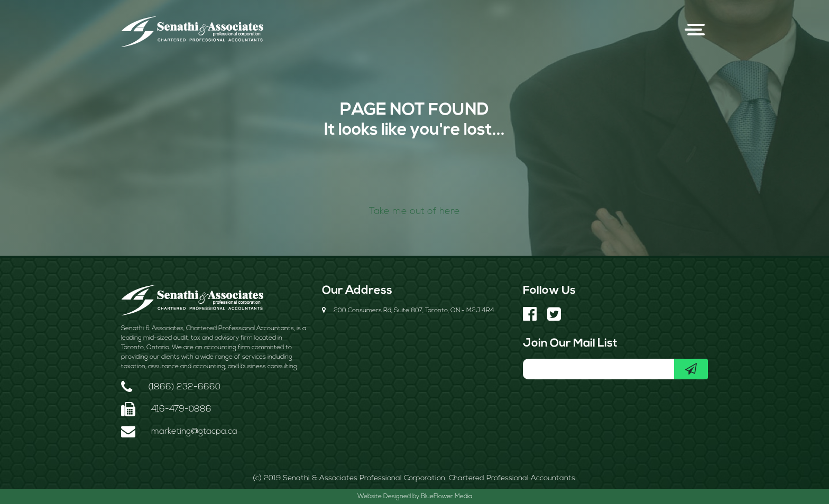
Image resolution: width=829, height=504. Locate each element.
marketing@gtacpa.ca (194, 432)
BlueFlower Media (446, 497)
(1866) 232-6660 (184, 387)
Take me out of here (414, 212)
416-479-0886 (181, 409)
